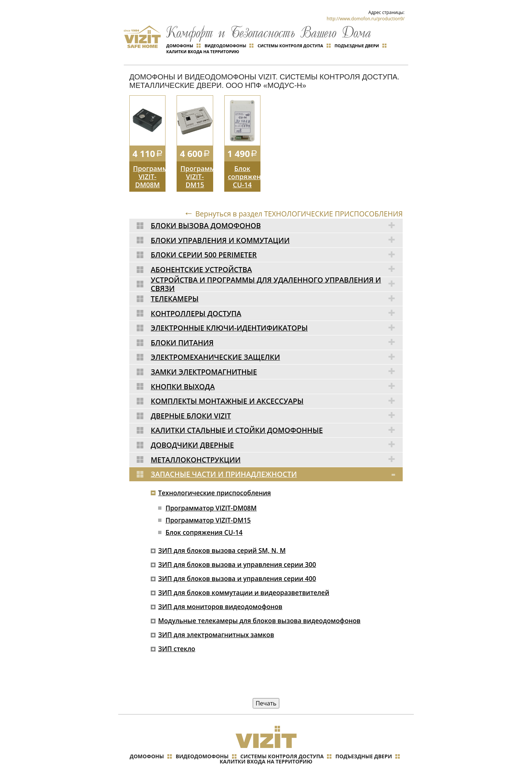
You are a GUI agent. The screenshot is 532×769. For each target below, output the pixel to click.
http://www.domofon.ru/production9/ (366, 19)
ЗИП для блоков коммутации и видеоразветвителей (243, 575)
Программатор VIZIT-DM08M (149, 162)
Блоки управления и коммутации (277, 226)
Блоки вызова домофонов (277, 211)
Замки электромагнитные (277, 355)
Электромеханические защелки (277, 341)
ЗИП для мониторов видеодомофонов (219, 589)
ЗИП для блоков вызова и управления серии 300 (236, 547)
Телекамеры (277, 283)
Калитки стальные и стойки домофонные (277, 413)
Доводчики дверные (277, 427)
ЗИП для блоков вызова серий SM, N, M (221, 533)
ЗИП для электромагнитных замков (214, 617)
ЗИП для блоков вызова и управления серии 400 (236, 561)
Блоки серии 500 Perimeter (277, 240)
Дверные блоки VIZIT (277, 399)
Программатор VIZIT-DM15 (197, 162)
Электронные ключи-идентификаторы (277, 312)
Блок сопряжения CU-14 (244, 162)
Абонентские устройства (277, 254)
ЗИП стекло (174, 631)
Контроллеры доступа (277, 298)
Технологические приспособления (213, 475)
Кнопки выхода (277, 370)
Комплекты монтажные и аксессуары (277, 384)
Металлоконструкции (277, 442)
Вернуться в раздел (294, 199)
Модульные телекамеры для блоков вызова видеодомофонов (259, 603)
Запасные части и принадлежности (277, 456)
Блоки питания (277, 327)
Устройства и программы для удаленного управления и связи (277, 269)
